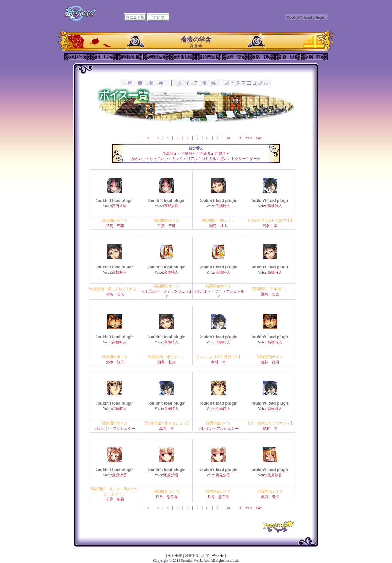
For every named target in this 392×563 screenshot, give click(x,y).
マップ (158, 17)
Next (249, 138)
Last (259, 138)
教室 (288, 57)
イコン (104, 57)
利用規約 (192, 556)
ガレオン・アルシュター (115, 429)
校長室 (156, 57)
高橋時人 (223, 206)
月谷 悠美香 (167, 497)
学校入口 (130, 57)
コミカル (209, 159)
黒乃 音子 (270, 497)
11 (240, 138)
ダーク (255, 159)
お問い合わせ (213, 556)
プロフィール (77, 57)
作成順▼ (188, 153)
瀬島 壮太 (218, 226)
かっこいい (159, 159)
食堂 (236, 57)
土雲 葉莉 (115, 499)
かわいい (139, 159)
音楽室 (209, 57)
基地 (262, 57)
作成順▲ (170, 153)
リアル (192, 159)
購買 (315, 57)
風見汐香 (119, 475)
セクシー (239, 159)
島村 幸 (270, 226)
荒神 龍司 (115, 362)
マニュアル (135, 17)
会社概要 (175, 556)
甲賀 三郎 (115, 226)
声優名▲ (207, 153)
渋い (224, 159)
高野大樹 (119, 206)
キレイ (177, 159)
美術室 (183, 57)
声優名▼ (222, 153)
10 (228, 138)
